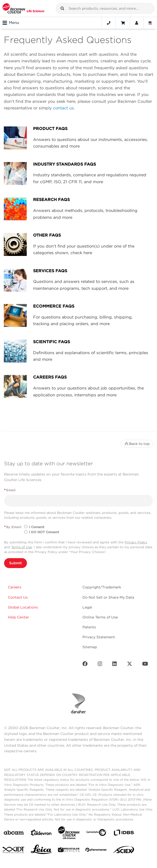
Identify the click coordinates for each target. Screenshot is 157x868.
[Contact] (109, 23)
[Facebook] (85, 665)
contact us (63, 108)
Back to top (137, 444)
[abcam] (14, 834)
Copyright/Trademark (102, 587)
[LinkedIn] (115, 665)
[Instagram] (100, 665)
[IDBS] (124, 834)
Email (10, 490)
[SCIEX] (124, 851)
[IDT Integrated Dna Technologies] (14, 851)
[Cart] (123, 23)
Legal (87, 607)
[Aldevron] (41, 834)
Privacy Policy (136, 542)
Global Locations (23, 607)
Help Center (18, 617)
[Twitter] (130, 665)
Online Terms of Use (100, 617)
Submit (16, 563)
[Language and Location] (150, 23)
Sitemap (90, 647)
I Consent (37, 527)
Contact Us (18, 597)
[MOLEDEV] (69, 851)
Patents (89, 627)
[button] (62, 8)
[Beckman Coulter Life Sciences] (69, 834)
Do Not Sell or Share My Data (108, 597)
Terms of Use (22, 547)
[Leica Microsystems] (41, 851)
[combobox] (105, 8)
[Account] (137, 23)
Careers (15, 587)
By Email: (13, 527)
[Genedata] (96, 834)
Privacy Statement (99, 637)
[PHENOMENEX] (96, 851)
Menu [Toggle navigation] (11, 23)
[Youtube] (145, 665)
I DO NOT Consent (44, 532)
